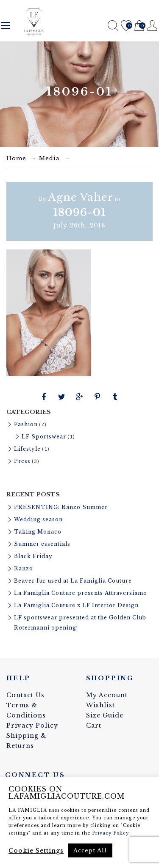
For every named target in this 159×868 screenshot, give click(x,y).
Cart (139, 26)
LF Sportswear (44, 437)
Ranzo (24, 568)
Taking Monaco (38, 532)
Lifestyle (27, 449)
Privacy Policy (32, 726)
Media (49, 158)
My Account (107, 695)
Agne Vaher (81, 197)
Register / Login (152, 26)
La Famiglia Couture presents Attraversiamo (81, 593)
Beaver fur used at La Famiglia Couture (73, 581)
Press (22, 461)
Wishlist (126, 26)
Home (16, 158)
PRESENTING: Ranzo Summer (61, 507)
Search (113, 26)
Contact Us (25, 695)
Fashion (26, 424)
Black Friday (33, 556)
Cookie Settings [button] (36, 851)
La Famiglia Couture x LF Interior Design (76, 605)
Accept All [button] (90, 850)
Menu (6, 25)
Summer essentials (42, 544)
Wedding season (38, 519)
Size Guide (105, 715)
